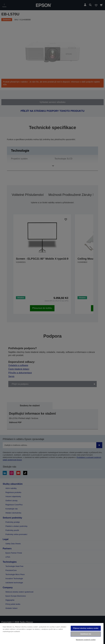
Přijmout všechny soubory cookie (86, 628)
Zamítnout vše (86, 634)
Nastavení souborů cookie (86, 640)
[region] (52, 633)
